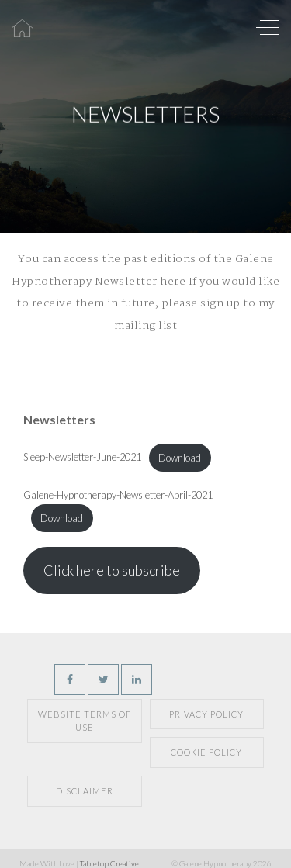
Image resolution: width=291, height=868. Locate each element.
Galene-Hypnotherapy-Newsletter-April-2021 (118, 495)
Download (180, 458)
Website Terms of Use (85, 721)
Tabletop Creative (109, 863)
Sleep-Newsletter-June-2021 (82, 458)
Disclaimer (85, 791)
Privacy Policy (206, 714)
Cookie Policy (206, 752)
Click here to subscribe (112, 570)
